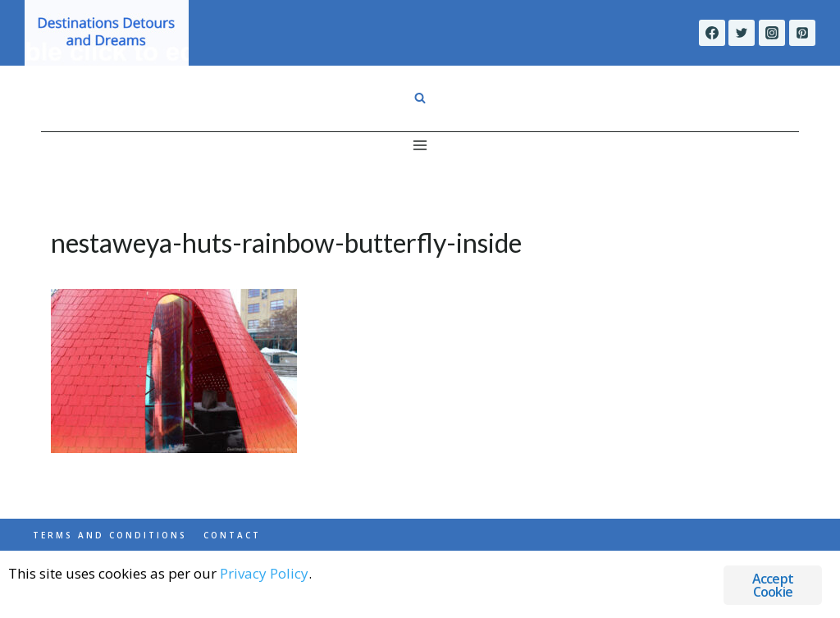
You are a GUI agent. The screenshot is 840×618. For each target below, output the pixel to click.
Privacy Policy (264, 573)
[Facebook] (712, 33)
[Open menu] (420, 145)
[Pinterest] (802, 33)
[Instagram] (772, 33)
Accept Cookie (773, 585)
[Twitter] (742, 33)
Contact (232, 535)
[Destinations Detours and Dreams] (107, 33)
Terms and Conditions (110, 535)
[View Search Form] (420, 98)
